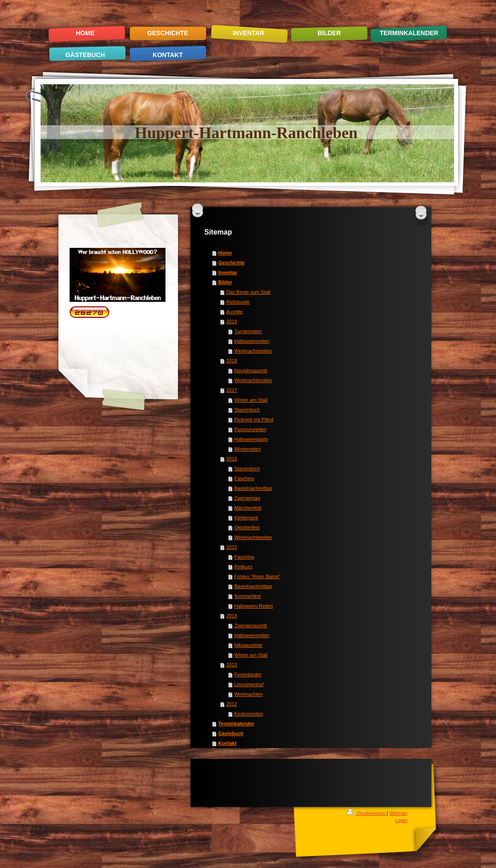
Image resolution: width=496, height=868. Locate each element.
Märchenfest (248, 508)
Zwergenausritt (250, 625)
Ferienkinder (248, 675)
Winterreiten (247, 449)
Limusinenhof (249, 684)
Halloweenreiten (252, 341)
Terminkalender (236, 724)
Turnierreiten (248, 331)
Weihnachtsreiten (253, 351)
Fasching (244, 478)
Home (225, 253)
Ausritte (234, 312)
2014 (231, 616)
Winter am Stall (251, 400)
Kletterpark (246, 518)
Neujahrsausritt (251, 370)
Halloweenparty (251, 439)
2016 (231, 459)
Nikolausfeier (248, 645)
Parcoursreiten (250, 429)
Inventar (228, 272)
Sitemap (398, 813)
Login (401, 820)
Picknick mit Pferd (254, 420)
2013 (231, 665)
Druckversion (367, 813)
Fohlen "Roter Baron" (257, 576)
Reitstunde (238, 302)
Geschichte (231, 263)
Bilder (225, 282)
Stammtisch (247, 410)
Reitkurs (243, 567)
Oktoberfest (247, 527)
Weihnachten (248, 694)
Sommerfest (247, 596)
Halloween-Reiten (254, 606)
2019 (231, 321)
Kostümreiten (249, 714)
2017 (231, 390)
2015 (231, 547)
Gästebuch (231, 733)
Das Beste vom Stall (248, 292)
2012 (231, 704)
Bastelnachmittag (253, 488)
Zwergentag (247, 498)
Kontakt (227, 743)
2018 (231, 361)
